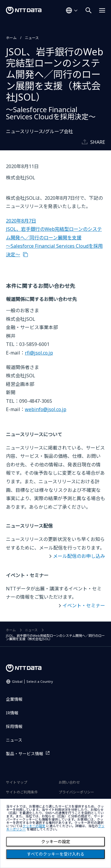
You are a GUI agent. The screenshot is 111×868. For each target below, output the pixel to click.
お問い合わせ (69, 782)
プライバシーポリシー (76, 792)
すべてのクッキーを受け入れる (56, 854)
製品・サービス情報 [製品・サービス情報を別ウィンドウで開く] (25, 754)
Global (32, 681)
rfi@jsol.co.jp (39, 353)
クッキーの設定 (56, 842)
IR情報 (12, 713)
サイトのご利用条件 (22, 792)
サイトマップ (17, 782)
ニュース (32, 38)
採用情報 (14, 726)
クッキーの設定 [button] (34, 826)
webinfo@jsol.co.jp (46, 409)
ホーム (11, 38)
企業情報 (14, 699)
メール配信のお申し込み (79, 556)
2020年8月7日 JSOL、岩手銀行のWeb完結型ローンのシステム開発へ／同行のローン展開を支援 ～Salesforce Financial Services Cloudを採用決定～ (54, 238)
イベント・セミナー (84, 605)
